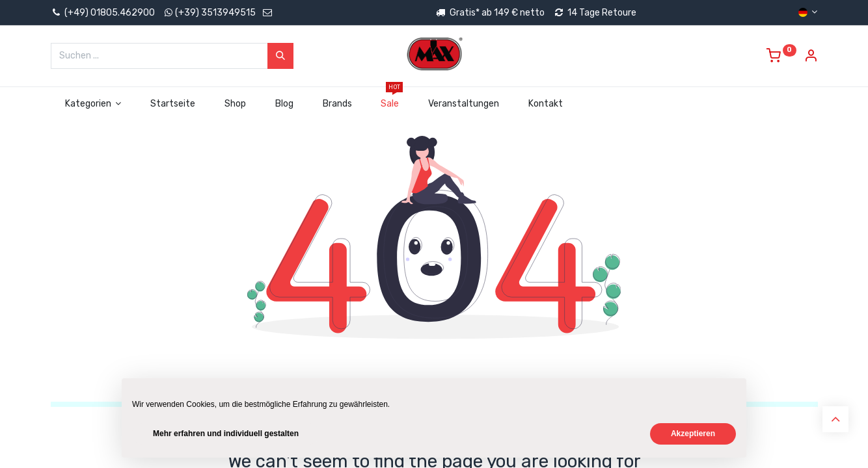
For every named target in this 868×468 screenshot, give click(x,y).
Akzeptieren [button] (693, 434)
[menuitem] (173, 104)
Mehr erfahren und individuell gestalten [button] (226, 434)
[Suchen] (280, 56)
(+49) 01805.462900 (103, 13)
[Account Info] (811, 58)
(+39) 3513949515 (215, 13)
